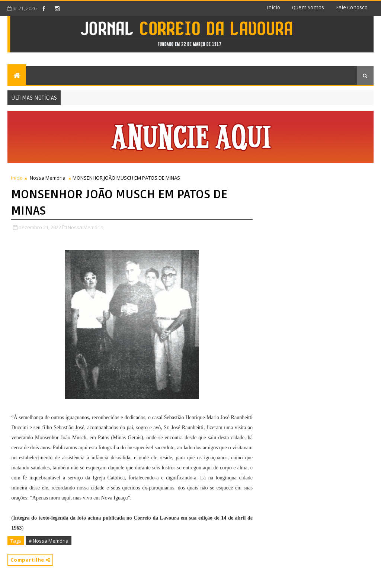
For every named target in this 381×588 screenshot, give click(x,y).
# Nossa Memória (49, 541)
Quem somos (308, 8)
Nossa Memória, (86, 227)
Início (273, 8)
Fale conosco (352, 8)
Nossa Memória (48, 178)
